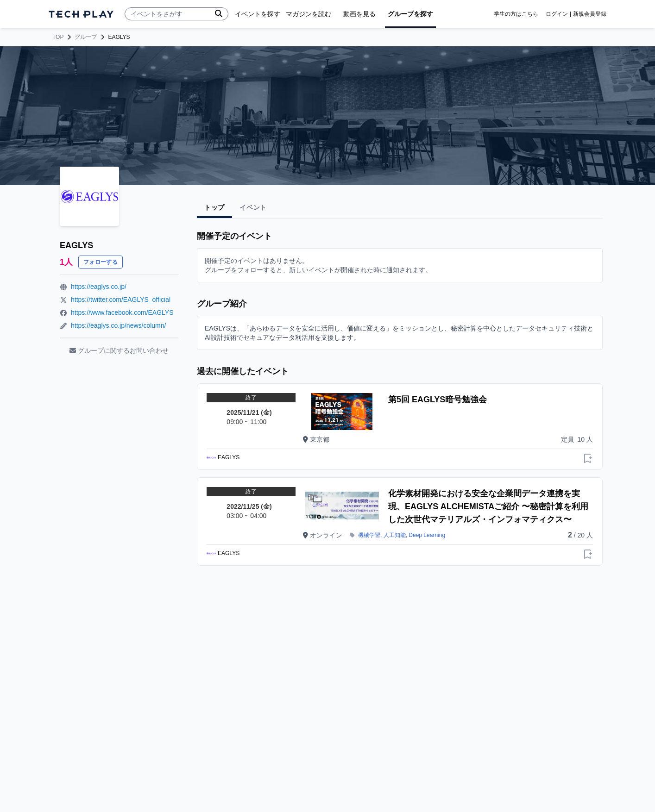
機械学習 (369, 535)
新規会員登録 (590, 14)
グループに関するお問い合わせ (119, 350)
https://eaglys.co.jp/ (99, 287)
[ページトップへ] (81, 14)
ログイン (557, 14)
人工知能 (395, 535)
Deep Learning (427, 535)
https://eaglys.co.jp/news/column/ (118, 325)
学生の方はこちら (516, 14)
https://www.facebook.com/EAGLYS (122, 312)
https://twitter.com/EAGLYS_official (121, 300)
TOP (58, 37)
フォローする (101, 262)
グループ (86, 37)
